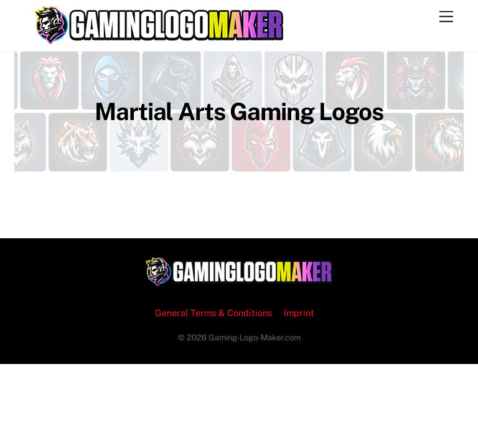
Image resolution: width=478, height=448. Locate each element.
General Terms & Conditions (213, 313)
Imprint (299, 313)
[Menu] (446, 17)
